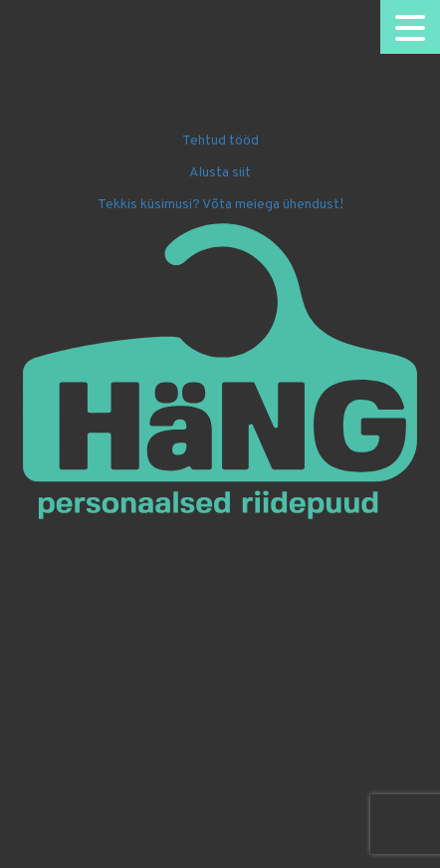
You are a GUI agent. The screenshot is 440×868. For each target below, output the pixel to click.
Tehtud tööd (220, 141)
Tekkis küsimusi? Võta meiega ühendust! (220, 205)
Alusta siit (220, 173)
